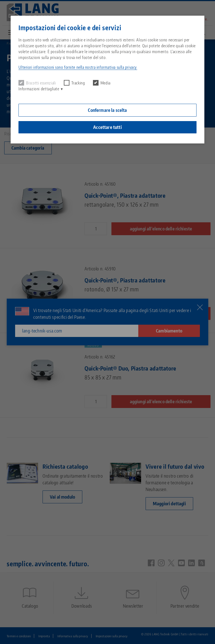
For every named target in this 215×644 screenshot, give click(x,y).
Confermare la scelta (107, 110)
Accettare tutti (107, 127)
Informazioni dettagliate (39, 89)
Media (102, 83)
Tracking (74, 83)
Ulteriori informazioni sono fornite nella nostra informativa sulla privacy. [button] (78, 67)
